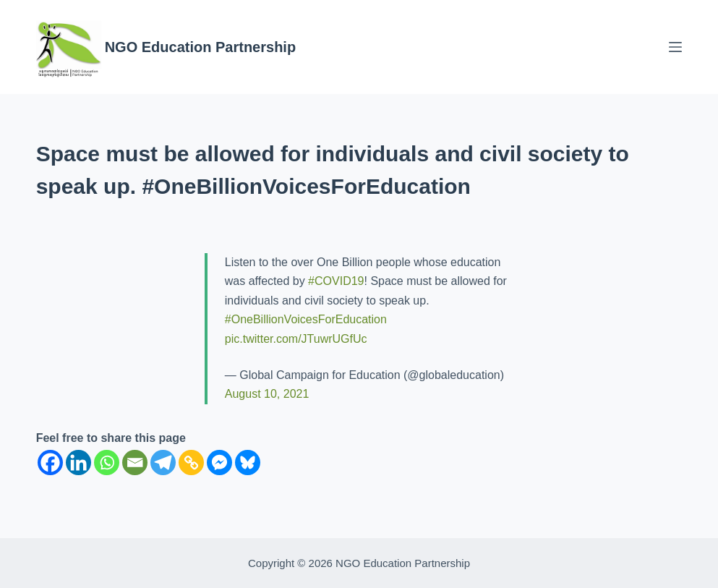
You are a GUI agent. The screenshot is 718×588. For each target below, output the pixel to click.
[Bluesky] (248, 463)
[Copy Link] (191, 463)
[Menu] (675, 47)
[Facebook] (50, 463)
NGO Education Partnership (200, 47)
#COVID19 (336, 281)
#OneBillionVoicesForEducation (306, 319)
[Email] (135, 463)
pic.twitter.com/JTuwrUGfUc (296, 339)
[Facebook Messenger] (219, 463)
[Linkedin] (78, 463)
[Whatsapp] (107, 463)
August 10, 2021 (267, 394)
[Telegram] (163, 463)
